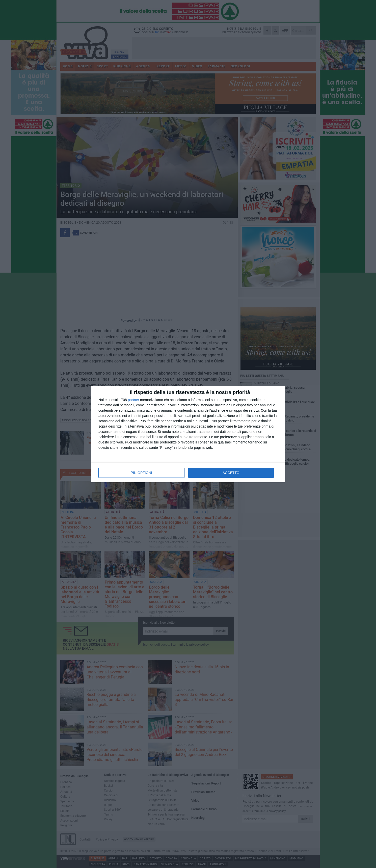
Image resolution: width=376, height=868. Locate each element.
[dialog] (188, 434)
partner (133, 400)
